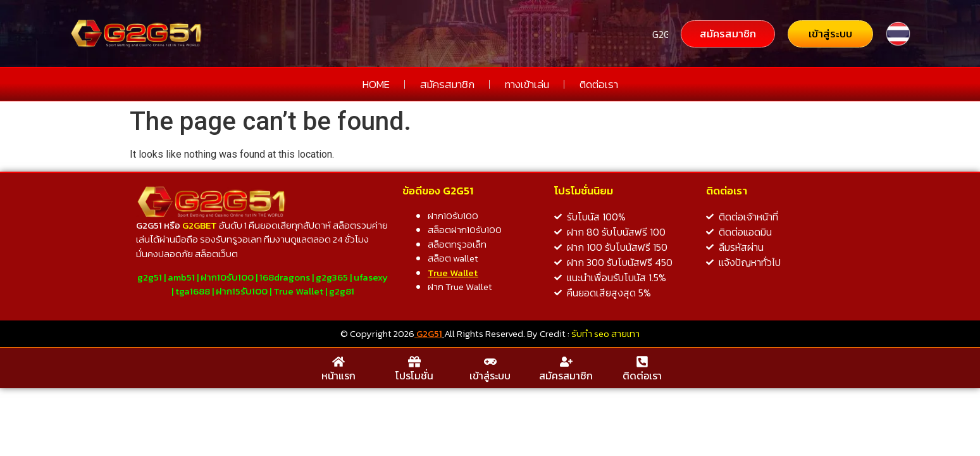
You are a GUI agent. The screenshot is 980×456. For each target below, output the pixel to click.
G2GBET (200, 225)
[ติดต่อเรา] (642, 362)
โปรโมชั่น (414, 376)
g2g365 (332, 277)
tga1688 (193, 291)
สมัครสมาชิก (447, 84)
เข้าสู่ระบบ (490, 376)
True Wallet (298, 291)
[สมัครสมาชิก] (566, 362)
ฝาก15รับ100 (242, 291)
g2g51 (150, 277)
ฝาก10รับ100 (227, 277)
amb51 (181, 277)
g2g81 (342, 291)
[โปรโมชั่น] (414, 362)
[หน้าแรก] (338, 362)
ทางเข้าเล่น (527, 84)
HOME (376, 84)
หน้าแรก (338, 376)
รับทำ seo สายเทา (605, 333)
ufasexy (371, 277)
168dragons (285, 277)
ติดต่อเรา (599, 84)
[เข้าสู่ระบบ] (490, 362)
